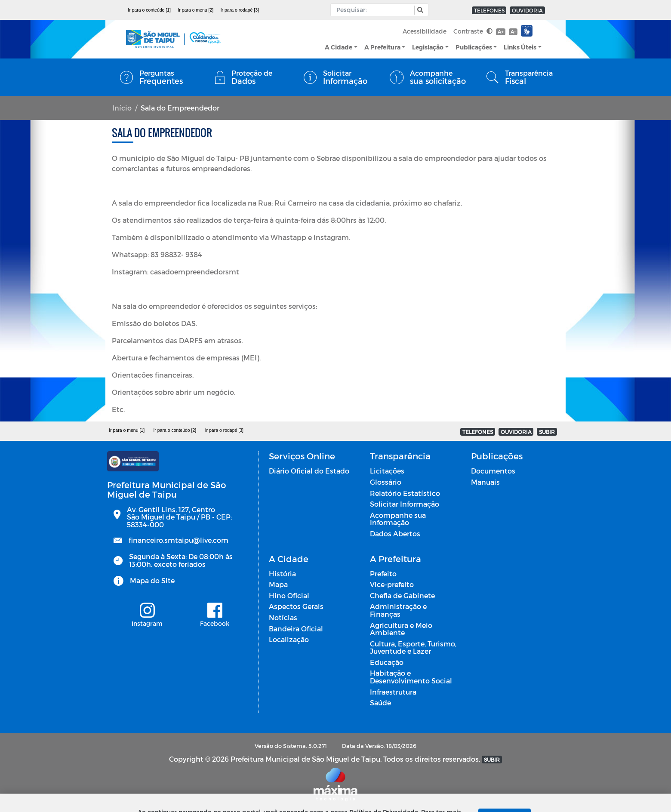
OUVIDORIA (527, 10)
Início (122, 108)
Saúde (380, 703)
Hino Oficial (289, 595)
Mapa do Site (152, 580)
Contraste (473, 31)
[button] (419, 10)
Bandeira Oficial (296, 629)
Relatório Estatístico (405, 493)
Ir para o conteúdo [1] (149, 10)
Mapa (278, 584)
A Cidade (339, 47)
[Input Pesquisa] (374, 10)
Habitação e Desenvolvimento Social (411, 677)
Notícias (283, 617)
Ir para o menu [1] (127, 430)
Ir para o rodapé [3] (240, 10)
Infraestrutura (393, 692)
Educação (387, 662)
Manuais (485, 482)
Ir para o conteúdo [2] (175, 430)
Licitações (387, 471)
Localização (289, 639)
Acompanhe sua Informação (398, 519)
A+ (500, 32)
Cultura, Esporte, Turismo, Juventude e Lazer (413, 647)
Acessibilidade (425, 31)
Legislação (428, 47)
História (282, 574)
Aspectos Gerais (296, 606)
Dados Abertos (395, 534)
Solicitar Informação (405, 504)
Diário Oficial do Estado (309, 471)
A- (513, 32)
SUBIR (547, 432)
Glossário (386, 482)
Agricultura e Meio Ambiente (401, 629)
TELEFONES (489, 10)
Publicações (474, 47)
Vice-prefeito (392, 584)
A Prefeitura (382, 47)
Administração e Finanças (398, 610)
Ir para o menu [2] (195, 10)
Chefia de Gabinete (402, 595)
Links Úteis (520, 47)
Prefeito (383, 574)
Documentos (493, 471)
